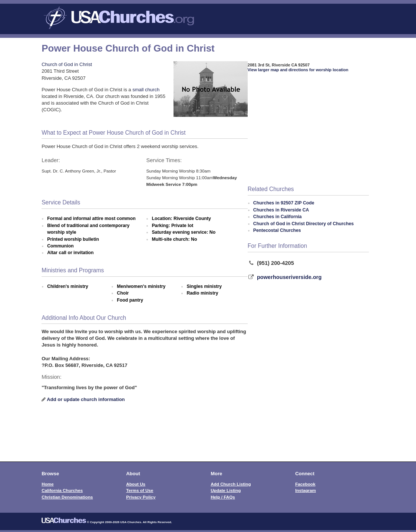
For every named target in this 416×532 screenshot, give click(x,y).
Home (47, 484)
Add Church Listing (231, 484)
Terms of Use (140, 490)
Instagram (306, 490)
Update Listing (226, 490)
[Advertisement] (308, 129)
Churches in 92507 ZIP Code (284, 203)
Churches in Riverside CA (281, 210)
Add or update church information (86, 399)
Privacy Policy (141, 497)
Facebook (305, 484)
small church (146, 90)
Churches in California (278, 217)
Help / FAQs (223, 497)
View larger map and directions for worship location (298, 70)
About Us (136, 484)
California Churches (62, 490)
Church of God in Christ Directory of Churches (303, 224)
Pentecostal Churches (277, 230)
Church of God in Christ (67, 64)
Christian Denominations (67, 497)
